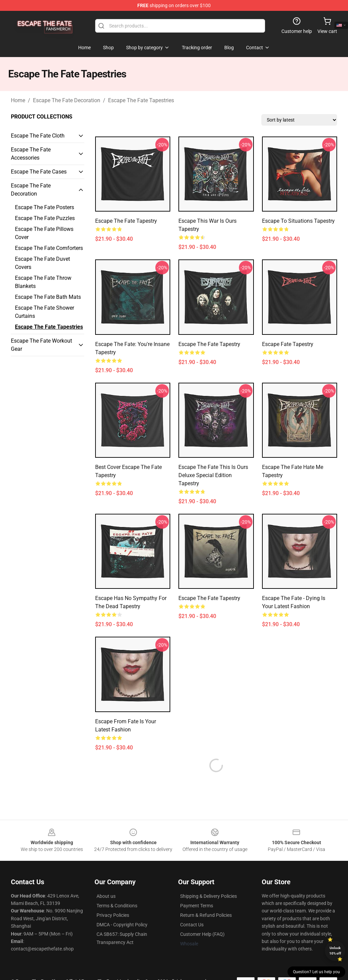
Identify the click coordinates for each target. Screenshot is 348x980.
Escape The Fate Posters (45, 207)
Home (18, 100)
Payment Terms (197, 889)
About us (106, 880)
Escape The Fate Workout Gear (41, 345)
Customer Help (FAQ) (202, 918)
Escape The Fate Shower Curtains (45, 312)
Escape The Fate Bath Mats (48, 297)
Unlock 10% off (335, 951)
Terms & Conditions (117, 889)
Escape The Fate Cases (39, 172)
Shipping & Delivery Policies (208, 880)
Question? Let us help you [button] (316, 972)
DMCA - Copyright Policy (122, 908)
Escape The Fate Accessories (31, 154)
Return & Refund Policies (206, 899)
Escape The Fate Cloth (38, 136)
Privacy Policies (113, 899)
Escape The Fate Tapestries (141, 100)
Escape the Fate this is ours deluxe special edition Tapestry (213, 475)
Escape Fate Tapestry (288, 344)
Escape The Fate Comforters (49, 248)
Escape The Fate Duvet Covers (42, 263)
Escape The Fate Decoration (67, 100)
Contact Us (192, 908)
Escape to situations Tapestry (298, 221)
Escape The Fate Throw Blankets (43, 282)
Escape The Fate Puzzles (45, 218)
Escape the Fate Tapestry (126, 221)
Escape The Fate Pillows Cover (44, 233)
